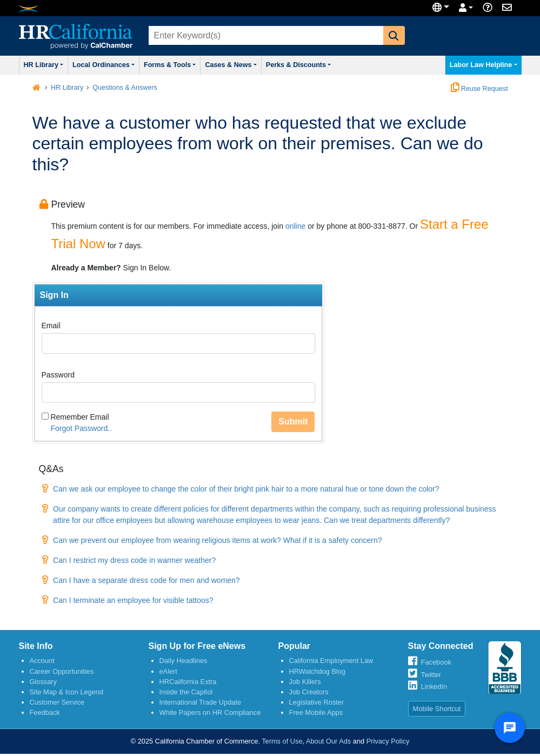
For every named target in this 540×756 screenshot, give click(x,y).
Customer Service (57, 702)
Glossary (44, 682)
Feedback (45, 712)
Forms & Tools (170, 65)
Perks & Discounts (299, 65)
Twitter (431, 675)
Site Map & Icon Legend (67, 692)
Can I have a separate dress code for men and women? (146, 580)
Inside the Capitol (186, 692)
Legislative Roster (317, 702)
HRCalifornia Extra (188, 682)
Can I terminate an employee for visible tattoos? (133, 600)
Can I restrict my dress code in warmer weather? (134, 560)
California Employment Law (331, 661)
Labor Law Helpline (484, 65)
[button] (394, 35)
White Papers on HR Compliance (210, 712)
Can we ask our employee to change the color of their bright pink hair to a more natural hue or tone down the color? (246, 489)
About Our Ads (328, 741)
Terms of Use (282, 741)
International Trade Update (201, 702)
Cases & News (231, 65)
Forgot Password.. (82, 428)
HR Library (44, 65)
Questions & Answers (125, 88)
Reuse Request (479, 89)
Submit (293, 422)
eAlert (168, 671)
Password (58, 375)
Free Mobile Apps (316, 712)
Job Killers (305, 682)
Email (51, 326)
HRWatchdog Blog (318, 671)
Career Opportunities (62, 671)
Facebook (436, 662)
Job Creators (309, 692)
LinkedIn (434, 687)
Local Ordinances (104, 65)
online (295, 226)
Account (42, 661)
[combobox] (265, 35)
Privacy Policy (388, 741)
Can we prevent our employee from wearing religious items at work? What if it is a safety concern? (218, 540)
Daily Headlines (184, 661)
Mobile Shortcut (437, 709)
